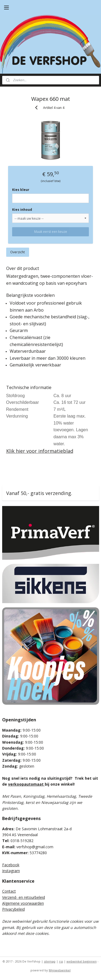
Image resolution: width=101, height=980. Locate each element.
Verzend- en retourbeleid (24, 897)
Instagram (11, 871)
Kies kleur (21, 190)
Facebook (11, 865)
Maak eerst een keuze (51, 232)
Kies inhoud (22, 210)
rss (61, 961)
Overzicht (18, 252)
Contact (9, 891)
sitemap (50, 961)
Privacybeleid (13, 909)
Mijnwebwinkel (60, 970)
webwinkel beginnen (82, 961)
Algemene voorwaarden (23, 903)
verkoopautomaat (26, 784)
